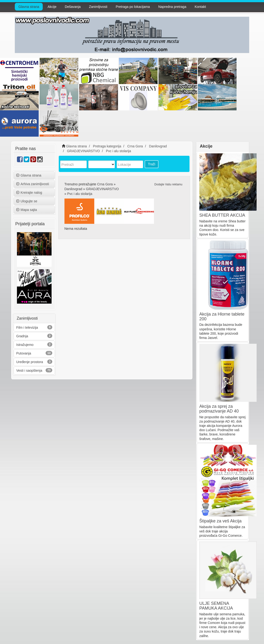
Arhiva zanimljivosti (33, 184)
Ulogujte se (27, 201)
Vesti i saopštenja (29, 370)
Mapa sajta (26, 210)
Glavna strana (29, 7)
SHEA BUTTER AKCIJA (222, 215)
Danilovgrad (73, 189)
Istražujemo (25, 345)
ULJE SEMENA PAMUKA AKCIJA (216, 606)
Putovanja (24, 353)
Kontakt (200, 7)
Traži (152, 164)
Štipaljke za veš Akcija (220, 521)
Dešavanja (73, 7)
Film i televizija (27, 327)
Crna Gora (105, 184)
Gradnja (22, 336)
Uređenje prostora (30, 362)
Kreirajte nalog (29, 193)
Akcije (52, 7)
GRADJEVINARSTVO (102, 189)
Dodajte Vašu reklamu (168, 184)
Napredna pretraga (172, 7)
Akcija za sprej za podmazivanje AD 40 (219, 409)
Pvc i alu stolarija (80, 194)
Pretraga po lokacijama (133, 7)
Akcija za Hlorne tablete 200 (222, 317)
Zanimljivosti (98, 7)
